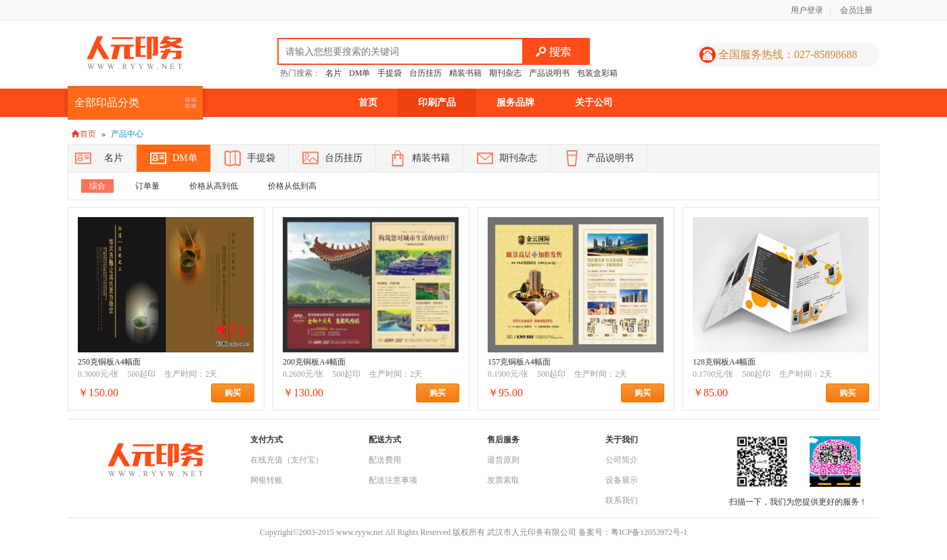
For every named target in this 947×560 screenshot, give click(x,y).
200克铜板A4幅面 (314, 362)
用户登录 (807, 10)
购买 (239, 393)
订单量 (147, 186)
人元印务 (135, 53)
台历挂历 (425, 73)
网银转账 (267, 480)
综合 (97, 186)
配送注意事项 (393, 480)
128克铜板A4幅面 (724, 362)
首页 (368, 102)
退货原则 (503, 460)
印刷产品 (437, 102)
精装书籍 (465, 73)
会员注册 (856, 10)
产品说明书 (549, 73)
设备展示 (622, 480)
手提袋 (390, 73)
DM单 (360, 73)
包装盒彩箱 (597, 73)
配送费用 (385, 460)
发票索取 (503, 480)
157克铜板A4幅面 (519, 362)
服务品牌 (515, 102)
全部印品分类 (107, 102)
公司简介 (622, 460)
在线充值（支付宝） (287, 460)
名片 (333, 73)
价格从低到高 (292, 186)
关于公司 (594, 102)
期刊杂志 (505, 73)
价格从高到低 (214, 186)
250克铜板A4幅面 (109, 362)
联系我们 (622, 500)
